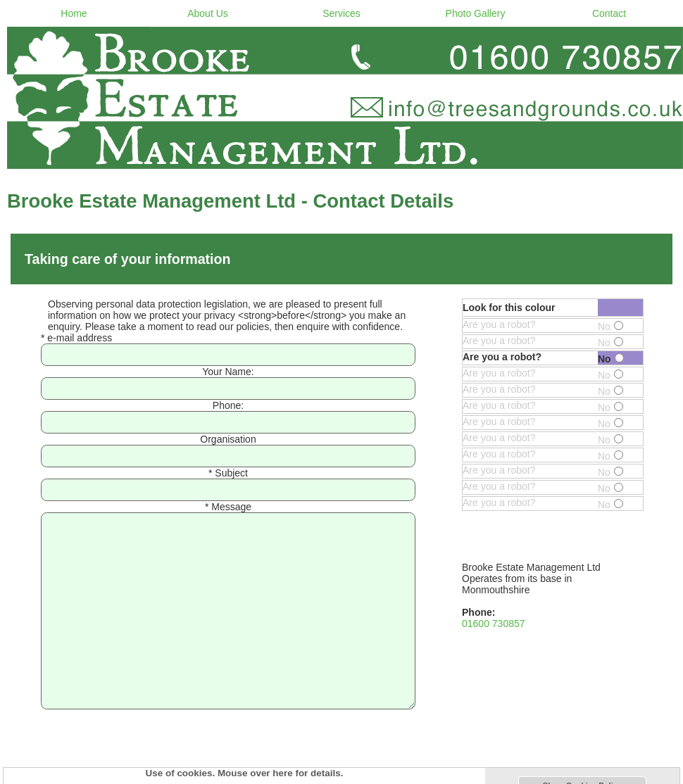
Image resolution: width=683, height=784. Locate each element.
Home (74, 13)
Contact (609, 13)
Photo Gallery (476, 13)
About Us (208, 13)
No (610, 327)
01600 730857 (494, 624)
